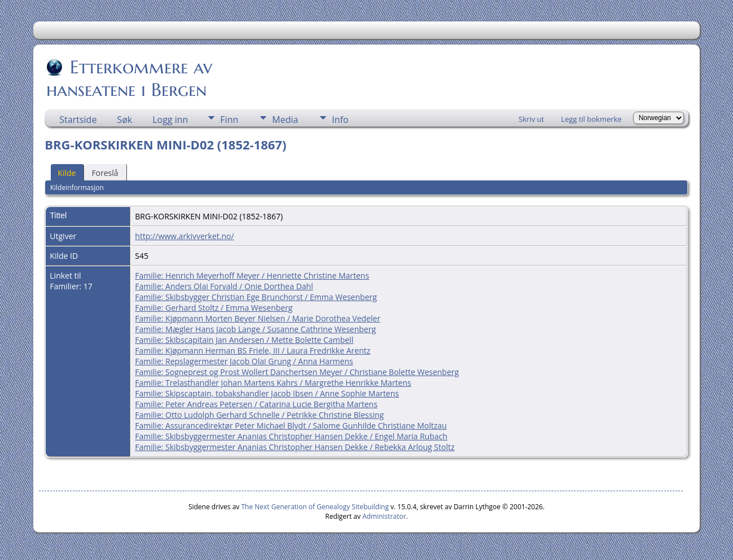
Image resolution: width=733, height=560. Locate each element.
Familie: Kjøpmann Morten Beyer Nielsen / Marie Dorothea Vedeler (258, 318)
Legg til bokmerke (591, 119)
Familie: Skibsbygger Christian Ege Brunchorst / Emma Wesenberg (256, 297)
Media (285, 120)
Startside (78, 120)
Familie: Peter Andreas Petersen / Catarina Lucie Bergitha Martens (256, 404)
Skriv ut (531, 119)
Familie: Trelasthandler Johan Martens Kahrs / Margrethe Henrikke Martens (273, 383)
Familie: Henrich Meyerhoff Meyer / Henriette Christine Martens (252, 275)
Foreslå (105, 173)
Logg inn (170, 120)
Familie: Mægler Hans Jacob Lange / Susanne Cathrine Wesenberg (255, 329)
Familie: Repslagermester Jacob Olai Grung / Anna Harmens (244, 361)
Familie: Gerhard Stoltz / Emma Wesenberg (214, 308)
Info (340, 120)
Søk (124, 120)
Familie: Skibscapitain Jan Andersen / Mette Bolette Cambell (244, 340)
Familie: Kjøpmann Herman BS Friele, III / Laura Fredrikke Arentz (253, 350)
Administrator (384, 516)
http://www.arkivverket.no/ (184, 236)
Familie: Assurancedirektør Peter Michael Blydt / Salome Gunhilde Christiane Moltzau (291, 425)
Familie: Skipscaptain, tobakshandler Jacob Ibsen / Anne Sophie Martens (267, 393)
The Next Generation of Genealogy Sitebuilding (315, 507)
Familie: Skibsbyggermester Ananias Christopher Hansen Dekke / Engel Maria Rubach (291, 436)
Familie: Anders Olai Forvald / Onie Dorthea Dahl (224, 286)
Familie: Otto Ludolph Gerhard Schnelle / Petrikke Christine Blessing (259, 415)
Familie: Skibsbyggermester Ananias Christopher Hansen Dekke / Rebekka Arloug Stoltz (295, 447)
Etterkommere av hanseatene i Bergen (129, 78)
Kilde (67, 173)
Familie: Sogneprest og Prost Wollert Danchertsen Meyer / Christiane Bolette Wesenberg (297, 372)
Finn (229, 120)
